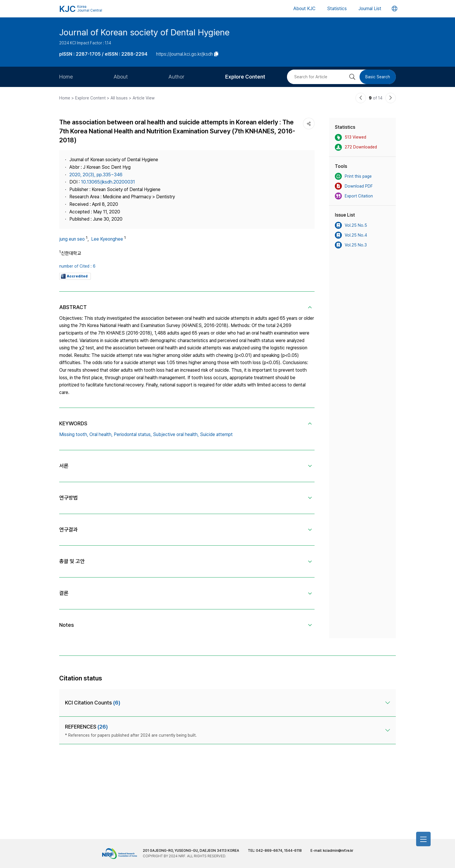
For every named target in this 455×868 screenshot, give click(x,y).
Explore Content (245, 77)
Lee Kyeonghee (107, 239)
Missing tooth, (74, 434)
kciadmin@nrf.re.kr (338, 851)
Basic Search (378, 77)
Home (66, 77)
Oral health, (101, 434)
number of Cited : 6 (77, 266)
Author (176, 77)
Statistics (337, 9)
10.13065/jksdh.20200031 (108, 182)
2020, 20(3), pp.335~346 (96, 175)
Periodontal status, (133, 434)
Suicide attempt (216, 434)
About (121, 77)
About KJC (304, 9)
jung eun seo (72, 239)
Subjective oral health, (176, 434)
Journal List (370, 9)
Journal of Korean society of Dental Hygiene (144, 32)
